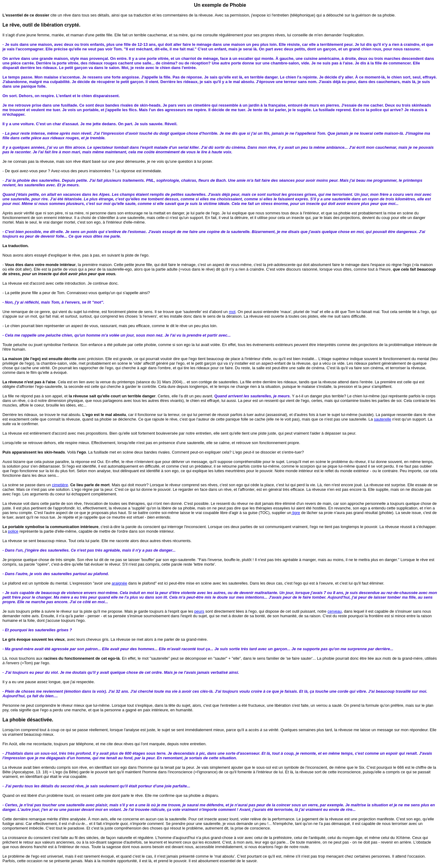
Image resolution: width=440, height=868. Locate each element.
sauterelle (383, 419)
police (13, 531)
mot (232, 312)
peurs (199, 611)
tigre (296, 513)
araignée (120, 583)
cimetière (60, 485)
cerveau (335, 611)
